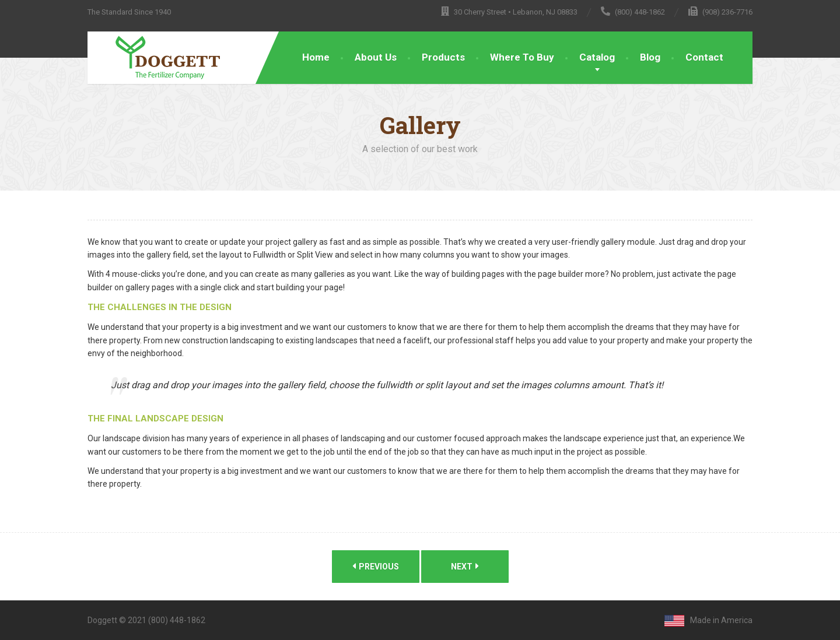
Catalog (597, 57)
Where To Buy (522, 57)
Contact (704, 57)
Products (443, 57)
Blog (650, 57)
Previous (376, 566)
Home (316, 57)
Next (465, 566)
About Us (376, 57)
